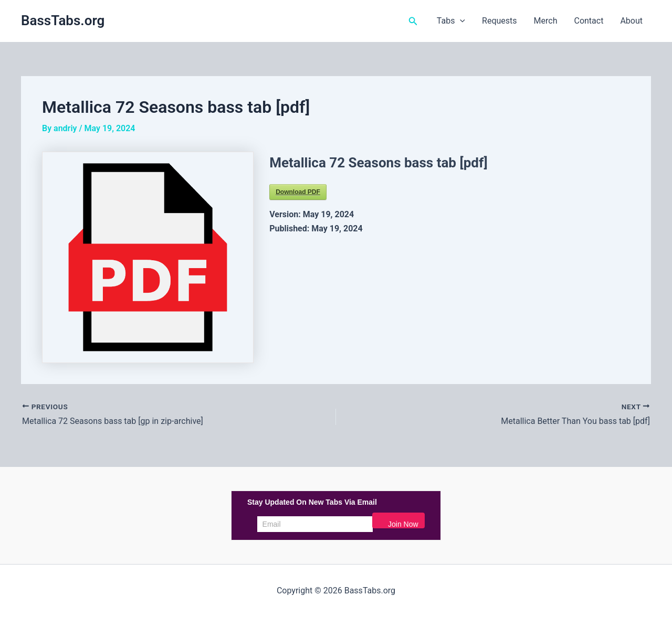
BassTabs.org (63, 20)
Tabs (451, 21)
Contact (589, 21)
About (631, 21)
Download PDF (298, 192)
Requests (500, 21)
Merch (546, 21)
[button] (413, 21)
